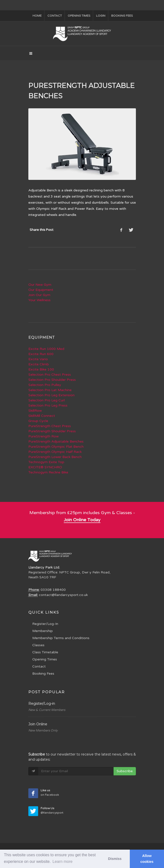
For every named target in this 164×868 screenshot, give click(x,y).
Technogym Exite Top (46, 462)
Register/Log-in (42, 704)
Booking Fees (43, 674)
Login (101, 16)
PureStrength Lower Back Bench (55, 457)
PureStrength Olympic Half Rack (55, 452)
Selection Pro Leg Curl (47, 400)
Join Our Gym (39, 295)
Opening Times (79, 16)
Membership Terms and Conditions (61, 638)
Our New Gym (40, 285)
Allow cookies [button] (147, 859)
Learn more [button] (63, 862)
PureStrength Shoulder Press (52, 431)
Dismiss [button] (115, 859)
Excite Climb (39, 364)
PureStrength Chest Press (50, 426)
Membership (43, 631)
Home (37, 16)
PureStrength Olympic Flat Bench (56, 447)
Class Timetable (45, 652)
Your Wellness (39, 300)
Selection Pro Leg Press (48, 405)
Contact (55, 16)
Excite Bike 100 (41, 369)
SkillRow (35, 411)
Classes (38, 645)
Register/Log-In (45, 624)
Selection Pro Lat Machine (50, 390)
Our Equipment (41, 290)
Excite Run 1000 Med (46, 349)
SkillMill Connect (42, 416)
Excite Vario (38, 359)
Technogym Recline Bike (48, 472)
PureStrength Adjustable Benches (56, 441)
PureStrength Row (44, 436)
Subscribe (125, 771)
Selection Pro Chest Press (50, 375)
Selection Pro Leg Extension (51, 395)
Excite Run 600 (41, 354)
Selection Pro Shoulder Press (52, 380)
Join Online (38, 724)
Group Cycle (38, 421)
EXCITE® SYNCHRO (45, 467)
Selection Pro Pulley (45, 385)
